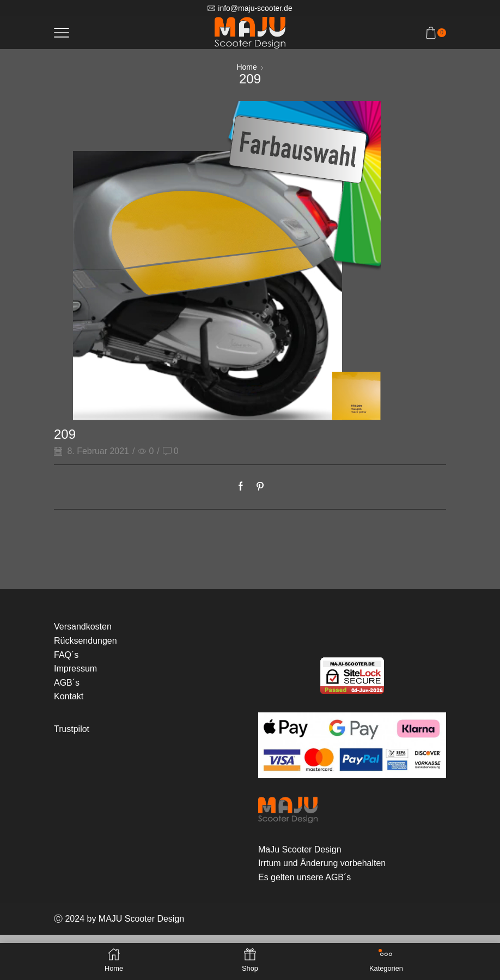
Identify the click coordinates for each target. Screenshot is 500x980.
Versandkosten (83, 627)
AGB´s (67, 683)
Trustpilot (72, 729)
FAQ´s (66, 655)
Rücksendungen (86, 641)
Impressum (75, 669)
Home (246, 67)
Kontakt (69, 696)
